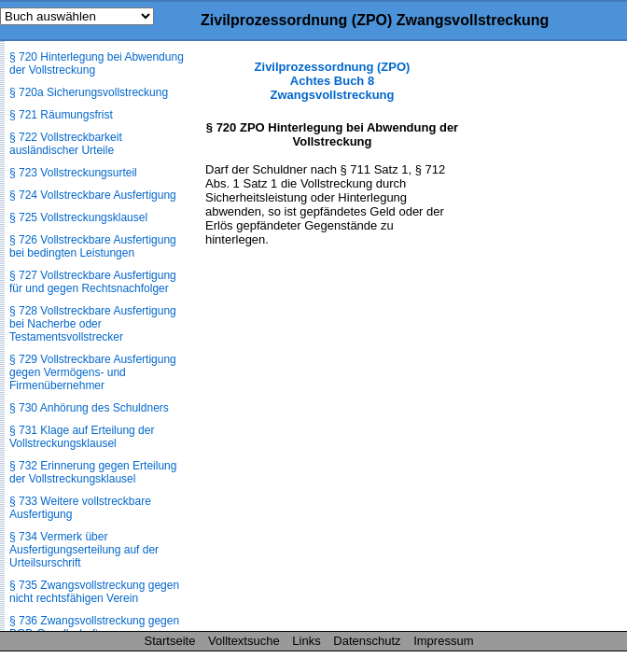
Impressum (443, 641)
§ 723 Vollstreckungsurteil (73, 173)
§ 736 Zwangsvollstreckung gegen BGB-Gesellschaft (94, 627)
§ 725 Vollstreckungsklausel (78, 217)
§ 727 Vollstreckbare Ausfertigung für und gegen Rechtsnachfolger (93, 282)
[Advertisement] (534, 340)
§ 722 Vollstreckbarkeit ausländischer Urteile (66, 144)
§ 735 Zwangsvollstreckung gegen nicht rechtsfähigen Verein (94, 592)
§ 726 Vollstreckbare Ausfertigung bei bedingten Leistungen (93, 246)
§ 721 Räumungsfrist (61, 115)
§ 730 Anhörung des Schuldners (89, 408)
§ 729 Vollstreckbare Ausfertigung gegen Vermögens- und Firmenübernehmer (93, 372)
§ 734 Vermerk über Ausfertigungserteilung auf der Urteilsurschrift (84, 550)
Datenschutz (367, 641)
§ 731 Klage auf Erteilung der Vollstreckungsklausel (82, 437)
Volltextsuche (244, 641)
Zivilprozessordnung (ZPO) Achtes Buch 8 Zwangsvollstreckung (333, 81)
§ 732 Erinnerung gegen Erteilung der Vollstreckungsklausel (93, 472)
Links (306, 641)
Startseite (170, 641)
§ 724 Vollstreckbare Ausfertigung (93, 195)
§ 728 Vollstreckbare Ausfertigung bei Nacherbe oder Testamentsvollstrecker (93, 324)
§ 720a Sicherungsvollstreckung (89, 92)
